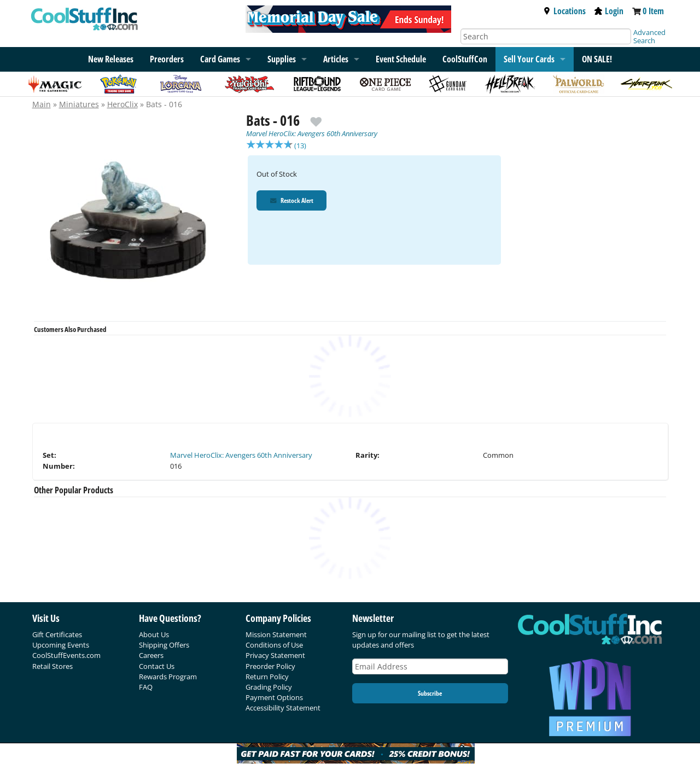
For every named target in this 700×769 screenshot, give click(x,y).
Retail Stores (52, 666)
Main (42, 104)
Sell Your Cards (529, 59)
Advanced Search (649, 36)
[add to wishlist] (316, 118)
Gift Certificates (57, 634)
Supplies (282, 59)
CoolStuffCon (465, 59)
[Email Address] (430, 666)
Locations (564, 11)
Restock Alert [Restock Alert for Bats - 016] (292, 202)
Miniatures (79, 104)
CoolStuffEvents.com (66, 655)
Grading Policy (269, 687)
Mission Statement (276, 634)
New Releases (111, 59)
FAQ (146, 687)
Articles (336, 59)
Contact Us (157, 666)
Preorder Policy (270, 666)
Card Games (220, 59)
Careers (151, 655)
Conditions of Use (274, 645)
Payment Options (274, 697)
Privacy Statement (275, 655)
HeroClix (122, 104)
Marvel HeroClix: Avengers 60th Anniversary (312, 133)
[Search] (546, 36)
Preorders (167, 59)
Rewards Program (168, 677)
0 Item (653, 11)
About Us (154, 634)
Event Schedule (401, 59)
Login (609, 11)
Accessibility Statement (283, 708)
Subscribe (430, 693)
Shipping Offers (164, 645)
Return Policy (267, 677)
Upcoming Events (61, 645)
